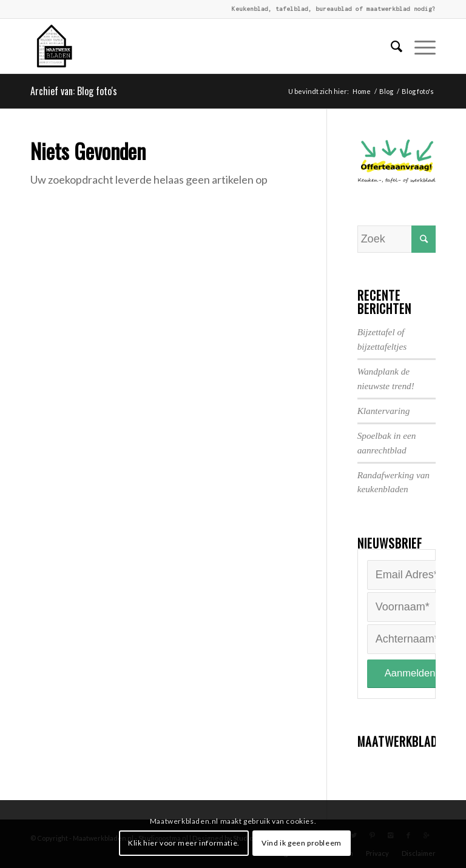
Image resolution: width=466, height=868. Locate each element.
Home (362, 91)
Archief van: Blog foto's (74, 91)
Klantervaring (384, 411)
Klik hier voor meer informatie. (184, 843)
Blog (386, 91)
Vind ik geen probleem (302, 843)
